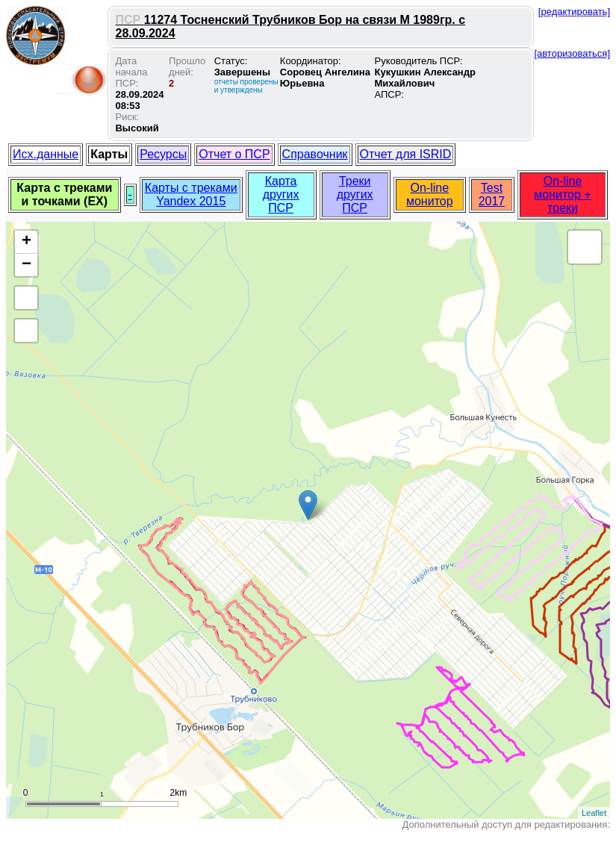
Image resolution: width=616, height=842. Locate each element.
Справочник (315, 154)
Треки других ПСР (355, 194)
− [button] (27, 265)
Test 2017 (492, 194)
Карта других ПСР (281, 194)
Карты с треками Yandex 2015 (191, 194)
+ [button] (27, 242)
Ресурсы (163, 154)
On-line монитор (430, 194)
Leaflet (594, 813)
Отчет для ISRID (406, 154)
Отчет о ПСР (234, 154)
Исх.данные (46, 154)
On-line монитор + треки (562, 194)
